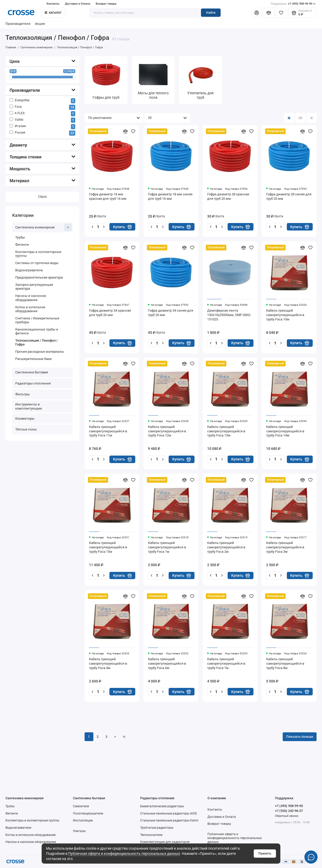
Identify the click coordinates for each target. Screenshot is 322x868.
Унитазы (79, 831)
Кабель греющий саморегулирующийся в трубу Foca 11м (108, 431)
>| (124, 737)
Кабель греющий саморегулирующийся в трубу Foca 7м (226, 663)
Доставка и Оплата (78, 4)
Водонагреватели (29, 270)
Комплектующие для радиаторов (165, 842)
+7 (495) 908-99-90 (293, 4)
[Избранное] (281, 13)
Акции (40, 24)
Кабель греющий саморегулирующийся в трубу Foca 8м (285, 663)
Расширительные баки (33, 359)
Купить (122, 227)
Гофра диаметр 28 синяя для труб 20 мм (289, 196)
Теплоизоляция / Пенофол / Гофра (36, 342)
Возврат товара (106, 4)
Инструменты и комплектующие (29, 406)
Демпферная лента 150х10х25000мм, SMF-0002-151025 (229, 315)
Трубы (20, 237)
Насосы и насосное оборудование (31, 298)
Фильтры (23, 394)
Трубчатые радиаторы (157, 828)
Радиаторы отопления (33, 383)
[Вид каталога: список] (300, 118)
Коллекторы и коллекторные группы (38, 254)
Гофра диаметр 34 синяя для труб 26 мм (171, 313)
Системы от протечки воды (37, 263)
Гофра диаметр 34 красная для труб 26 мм (110, 313)
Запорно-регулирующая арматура (34, 287)
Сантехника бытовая (32, 372)
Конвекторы (25, 418)
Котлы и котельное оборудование (30, 309)
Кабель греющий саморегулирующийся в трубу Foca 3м (285, 547)
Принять (265, 854)
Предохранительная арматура (39, 277)
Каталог (53, 13)
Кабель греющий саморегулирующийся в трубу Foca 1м (167, 547)
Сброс (43, 197)
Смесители (81, 806)
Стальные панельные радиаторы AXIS (169, 813)
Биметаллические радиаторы (162, 806)
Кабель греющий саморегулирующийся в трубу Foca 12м (167, 431)
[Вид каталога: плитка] (289, 118)
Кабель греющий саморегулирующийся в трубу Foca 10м (285, 315)
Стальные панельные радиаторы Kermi (169, 820)
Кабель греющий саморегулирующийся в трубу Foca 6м (167, 663)
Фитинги (22, 245)
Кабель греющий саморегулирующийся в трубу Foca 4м (108, 663)
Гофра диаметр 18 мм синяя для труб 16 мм (170, 196)
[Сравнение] (269, 13)
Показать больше (300, 737)
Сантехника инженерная (43, 227)
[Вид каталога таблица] (312, 118)
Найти (211, 13)
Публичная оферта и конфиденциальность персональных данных (124, 854)
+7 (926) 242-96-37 (289, 811)
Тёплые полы (26, 429)
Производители (18, 24)
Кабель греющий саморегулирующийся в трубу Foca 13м (226, 431)
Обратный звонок (287, 816)
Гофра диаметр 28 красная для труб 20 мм (228, 196)
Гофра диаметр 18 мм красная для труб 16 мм (108, 196)
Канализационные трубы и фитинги (37, 331)
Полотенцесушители (88, 813)
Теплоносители (151, 835)
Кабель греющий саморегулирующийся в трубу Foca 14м (285, 431)
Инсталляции (83, 820)
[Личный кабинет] (257, 13)
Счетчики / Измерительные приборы (37, 320)
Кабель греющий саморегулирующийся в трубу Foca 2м (226, 547)
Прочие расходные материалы (40, 352)
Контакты (53, 4)
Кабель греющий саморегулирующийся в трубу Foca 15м (108, 547)
